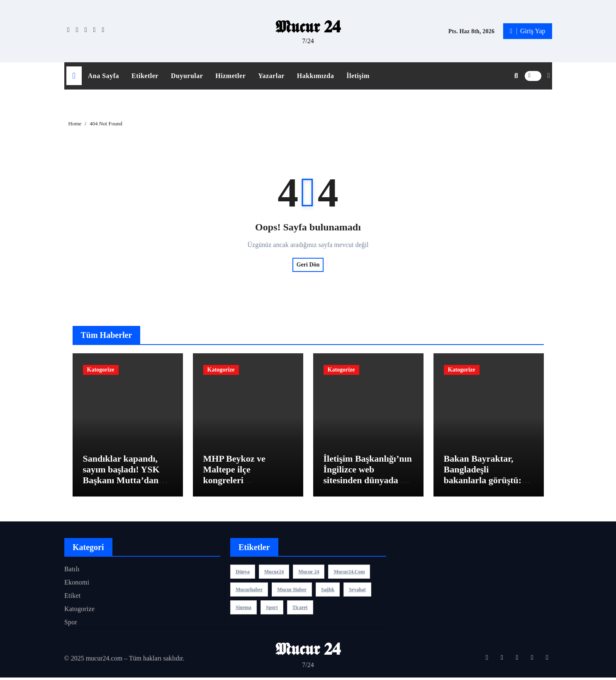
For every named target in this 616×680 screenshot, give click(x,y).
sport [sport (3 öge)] (272, 609)
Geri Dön (308, 265)
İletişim (358, 76)
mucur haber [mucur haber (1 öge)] (292, 592)
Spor (71, 624)
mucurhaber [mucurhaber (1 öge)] (249, 592)
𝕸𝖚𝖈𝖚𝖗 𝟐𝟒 (308, 27)
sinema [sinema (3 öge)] (243, 609)
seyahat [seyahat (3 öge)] (357, 592)
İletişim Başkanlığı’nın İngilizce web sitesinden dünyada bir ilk (368, 477)
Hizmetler (230, 76)
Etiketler (145, 76)
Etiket (72, 598)
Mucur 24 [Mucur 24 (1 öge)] (309, 574)
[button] (549, 76)
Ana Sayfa (103, 76)
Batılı (72, 571)
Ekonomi (77, 584)
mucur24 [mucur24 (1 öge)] (274, 574)
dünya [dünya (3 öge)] (243, 574)
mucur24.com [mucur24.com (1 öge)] (349, 574)
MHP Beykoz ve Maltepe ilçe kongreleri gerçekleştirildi (234, 477)
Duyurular (187, 76)
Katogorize (101, 370)
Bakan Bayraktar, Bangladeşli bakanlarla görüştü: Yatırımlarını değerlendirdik (483, 483)
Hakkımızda (315, 76)
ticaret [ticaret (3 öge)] (300, 609)
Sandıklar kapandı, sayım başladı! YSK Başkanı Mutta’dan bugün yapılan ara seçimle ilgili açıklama (126, 483)
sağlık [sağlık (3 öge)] (328, 592)
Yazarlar (271, 76)
